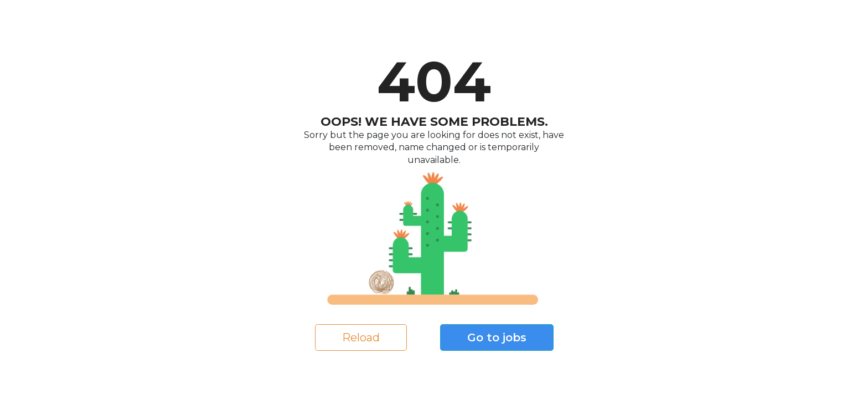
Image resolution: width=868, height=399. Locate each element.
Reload (361, 337)
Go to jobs (497, 337)
